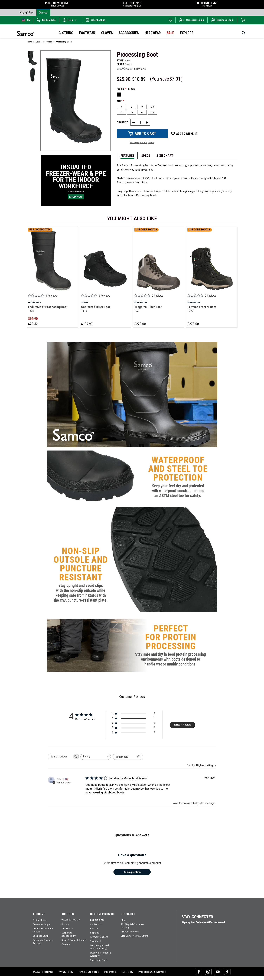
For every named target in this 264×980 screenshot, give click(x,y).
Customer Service (102, 914)
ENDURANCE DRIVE (207, 4)
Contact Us (96, 924)
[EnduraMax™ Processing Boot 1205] (52, 260)
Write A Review (182, 725)
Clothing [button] (66, 33)
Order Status (40, 920)
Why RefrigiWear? (71, 920)
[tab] (127, 155)
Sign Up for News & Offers (134, 936)
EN (26, 20)
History (65, 924)
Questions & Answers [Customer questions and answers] (132, 835)
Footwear (87, 33)
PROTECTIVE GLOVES (58, 4)
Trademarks (110, 972)
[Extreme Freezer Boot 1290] (212, 260)
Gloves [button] (107, 33)
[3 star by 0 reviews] (133, 724)
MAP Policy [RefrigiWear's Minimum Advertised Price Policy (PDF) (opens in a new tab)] (127, 972)
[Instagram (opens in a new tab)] (208, 972)
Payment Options (99, 937)
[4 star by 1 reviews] (133, 719)
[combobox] (26, 20)
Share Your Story (99, 960)
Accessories (129, 33)
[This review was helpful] (206, 803)
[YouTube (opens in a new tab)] (218, 972)
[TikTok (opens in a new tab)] (227, 972)
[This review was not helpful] (213, 803)
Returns (94, 929)
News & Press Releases (74, 940)
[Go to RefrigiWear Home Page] (27, 12)
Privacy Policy (66, 972)
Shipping (95, 933)
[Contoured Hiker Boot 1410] (105, 260)
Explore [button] (187, 33)
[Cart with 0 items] (243, 20)
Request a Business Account (43, 942)
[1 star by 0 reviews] (133, 733)
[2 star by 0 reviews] (133, 728)
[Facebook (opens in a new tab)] (199, 972)
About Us (68, 914)
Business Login (41, 936)
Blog (123, 920)
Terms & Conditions (89, 972)
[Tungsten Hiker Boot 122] (159, 260)
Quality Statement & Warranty (101, 954)
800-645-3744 (97, 920)
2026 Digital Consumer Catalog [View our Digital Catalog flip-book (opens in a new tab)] (132, 926)
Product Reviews (130, 932)
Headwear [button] (153, 33)
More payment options (142, 142)
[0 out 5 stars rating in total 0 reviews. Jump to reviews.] (131, 69)
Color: (126, 89)
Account (39, 914)
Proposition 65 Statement (152, 972)
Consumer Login (41, 924)
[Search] (244, 34)
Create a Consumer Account (43, 930)
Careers (66, 944)
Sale (170, 33)
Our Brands (67, 929)
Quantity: (123, 122)
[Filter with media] (128, 757)
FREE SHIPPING (132, 4)
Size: (120, 101)
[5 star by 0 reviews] (133, 714)
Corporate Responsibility (69, 934)
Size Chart (95, 941)
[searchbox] (60, 757)
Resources (128, 914)
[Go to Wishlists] (170, 20)
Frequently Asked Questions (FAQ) (99, 947)
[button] (71, 20)
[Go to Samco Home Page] (43, 12)
